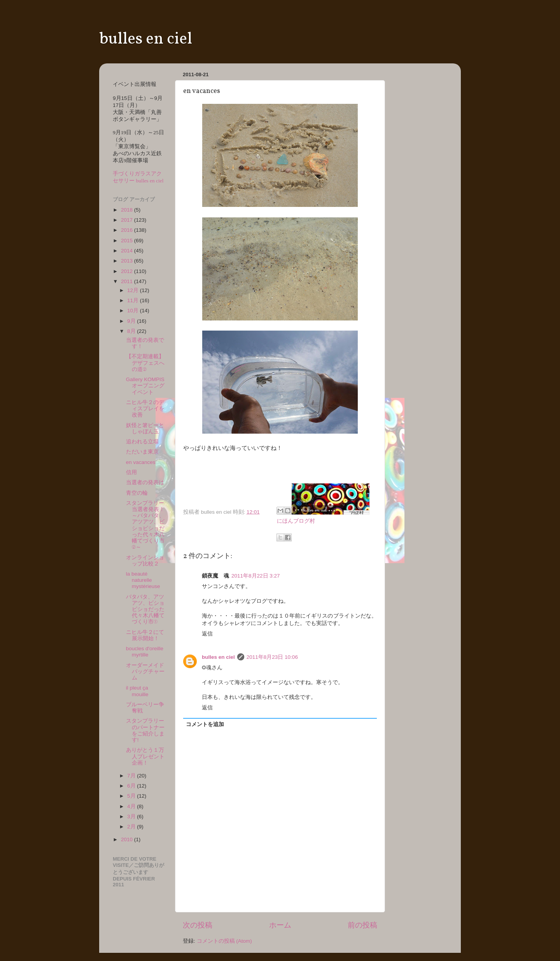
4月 (132, 806)
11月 (134, 300)
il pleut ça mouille (137, 691)
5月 (132, 796)
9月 (132, 321)
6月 (132, 786)
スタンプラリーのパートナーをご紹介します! (145, 730)
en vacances (141, 462)
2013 (128, 261)
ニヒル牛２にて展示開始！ (145, 635)
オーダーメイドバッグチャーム (145, 671)
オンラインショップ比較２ (145, 561)
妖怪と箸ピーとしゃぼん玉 (145, 428)
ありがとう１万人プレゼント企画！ (145, 756)
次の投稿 (198, 925)
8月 (132, 331)
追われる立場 (142, 442)
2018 (128, 210)
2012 (128, 271)
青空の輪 (137, 493)
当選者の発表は (145, 482)
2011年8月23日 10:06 (272, 657)
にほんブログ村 (296, 521)
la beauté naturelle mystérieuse (143, 580)
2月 (132, 827)
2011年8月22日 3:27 (256, 576)
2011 (128, 281)
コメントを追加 (205, 724)
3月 (132, 817)
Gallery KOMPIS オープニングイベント (148, 386)
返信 (207, 634)
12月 (134, 290)
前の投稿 (362, 925)
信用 (131, 472)
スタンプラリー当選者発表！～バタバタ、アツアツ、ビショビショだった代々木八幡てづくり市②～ (145, 525)
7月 (132, 776)
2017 (128, 220)
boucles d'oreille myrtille (145, 652)
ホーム (280, 925)
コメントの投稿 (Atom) (224, 941)
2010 (128, 839)
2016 (128, 230)
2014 (128, 251)
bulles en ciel (146, 39)
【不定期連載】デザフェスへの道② (145, 363)
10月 (134, 311)
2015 (128, 241)
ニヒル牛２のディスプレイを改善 (145, 409)
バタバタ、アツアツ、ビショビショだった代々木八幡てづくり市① (145, 609)
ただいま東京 (142, 452)
